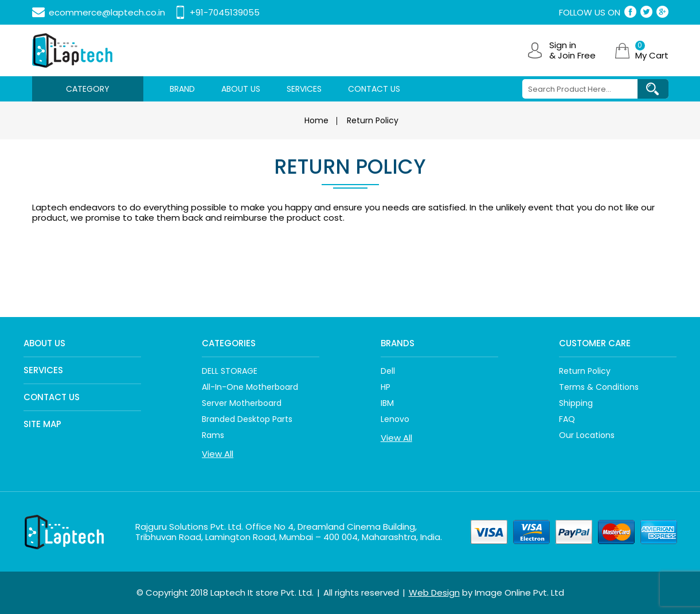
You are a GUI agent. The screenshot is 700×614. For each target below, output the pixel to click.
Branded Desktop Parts (247, 419)
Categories (229, 343)
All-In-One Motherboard (250, 387)
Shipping (576, 403)
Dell (388, 371)
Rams (213, 435)
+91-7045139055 (225, 12)
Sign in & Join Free (572, 50)
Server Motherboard (242, 403)
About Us (44, 343)
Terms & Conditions (599, 387)
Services (43, 370)
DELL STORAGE (230, 371)
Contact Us (52, 397)
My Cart (652, 51)
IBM (387, 403)
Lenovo (395, 419)
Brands (398, 343)
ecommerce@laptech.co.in (107, 12)
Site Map (42, 424)
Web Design (434, 593)
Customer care (595, 343)
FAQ (567, 419)
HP (386, 387)
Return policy (585, 371)
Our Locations (587, 435)
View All (218, 454)
